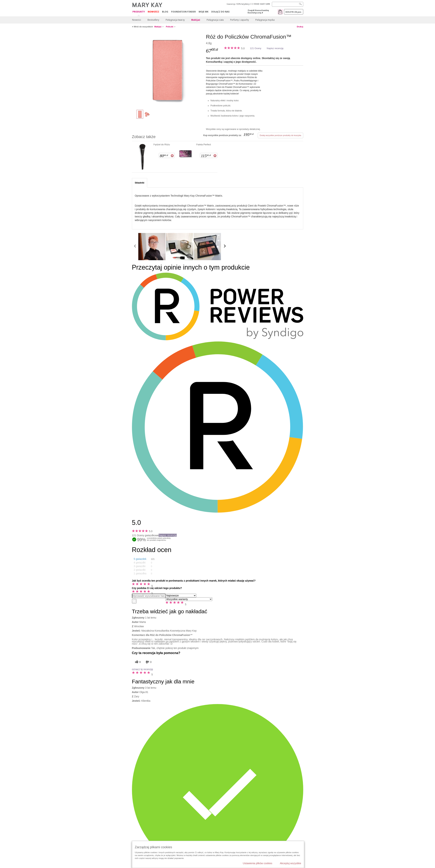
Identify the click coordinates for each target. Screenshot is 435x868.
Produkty (139, 12)
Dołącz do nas (220, 12)
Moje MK (204, 12)
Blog (165, 12)
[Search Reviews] (149, 596)
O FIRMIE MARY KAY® (261, 4)
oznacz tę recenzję (143, 669)
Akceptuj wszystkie (290, 863)
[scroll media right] (225, 247)
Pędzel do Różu (162, 144)
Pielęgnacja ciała (215, 20)
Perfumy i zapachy (240, 20)
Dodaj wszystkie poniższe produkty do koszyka (280, 135)
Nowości (153, 12)
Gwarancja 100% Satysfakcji (238, 4)
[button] (146, 559)
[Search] (288, 4)
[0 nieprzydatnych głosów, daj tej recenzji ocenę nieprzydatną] (148, 662)
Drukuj (300, 27)
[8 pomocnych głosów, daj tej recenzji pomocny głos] (137, 662)
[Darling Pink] (168, 70)
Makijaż (196, 20)
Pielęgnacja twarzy (175, 20)
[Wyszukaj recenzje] (134, 601)
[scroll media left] (135, 247)
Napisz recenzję (275, 48)
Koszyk (294, 12)
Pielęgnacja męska (265, 20)
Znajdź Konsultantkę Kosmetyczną (258, 11)
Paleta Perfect (204, 144)
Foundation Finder (183, 12)
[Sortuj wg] (181, 596)
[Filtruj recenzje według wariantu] (189, 599)
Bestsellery (153, 20)
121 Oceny (256, 48)
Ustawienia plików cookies (257, 863)
